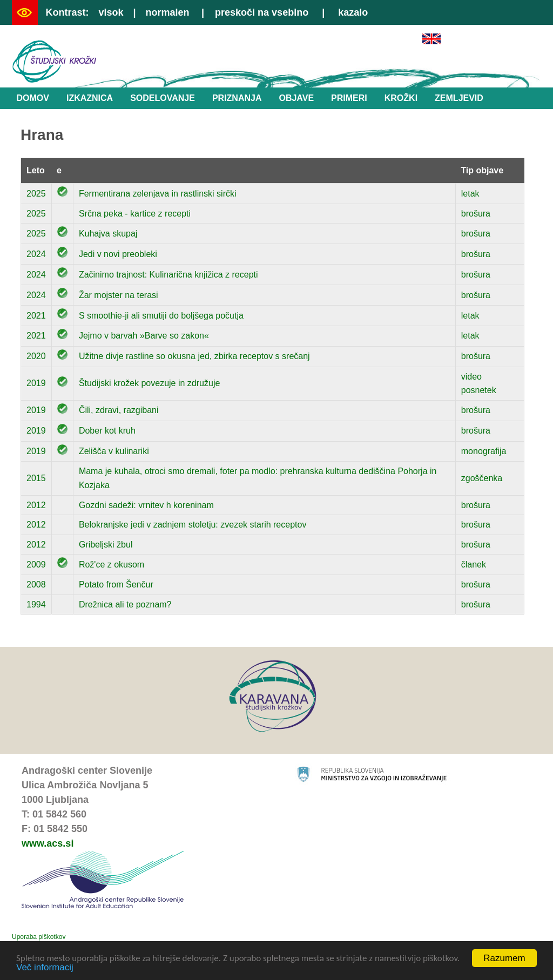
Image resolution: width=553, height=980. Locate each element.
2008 (36, 584)
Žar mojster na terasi (119, 295)
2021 (36, 316)
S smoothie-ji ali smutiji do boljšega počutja (161, 316)
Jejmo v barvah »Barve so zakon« (144, 336)
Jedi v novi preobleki (118, 254)
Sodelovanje (163, 98)
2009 (36, 565)
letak (470, 194)
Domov (33, 98)
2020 (36, 356)
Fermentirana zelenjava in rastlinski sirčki (158, 194)
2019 (36, 383)
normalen (168, 12)
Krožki (401, 98)
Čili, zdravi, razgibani (119, 410)
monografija (484, 451)
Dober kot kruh (107, 431)
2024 (36, 254)
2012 (36, 505)
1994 (36, 604)
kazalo (353, 12)
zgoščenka (482, 478)
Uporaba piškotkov (39, 937)
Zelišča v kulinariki (114, 451)
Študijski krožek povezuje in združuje (149, 383)
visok (111, 12)
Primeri (349, 98)
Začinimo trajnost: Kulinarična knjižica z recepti (168, 275)
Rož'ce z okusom (112, 565)
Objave (296, 98)
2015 (36, 478)
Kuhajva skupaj (108, 234)
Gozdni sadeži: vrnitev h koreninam (146, 505)
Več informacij (45, 968)
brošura (476, 214)
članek (474, 565)
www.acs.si (48, 843)
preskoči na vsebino (262, 12)
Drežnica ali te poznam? (125, 604)
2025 (36, 194)
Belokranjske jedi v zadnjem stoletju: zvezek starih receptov (193, 525)
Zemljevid (459, 98)
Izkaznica (90, 98)
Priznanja (237, 98)
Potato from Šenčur (116, 584)
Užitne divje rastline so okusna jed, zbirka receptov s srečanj (194, 356)
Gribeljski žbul (106, 545)
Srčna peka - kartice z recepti (135, 214)
